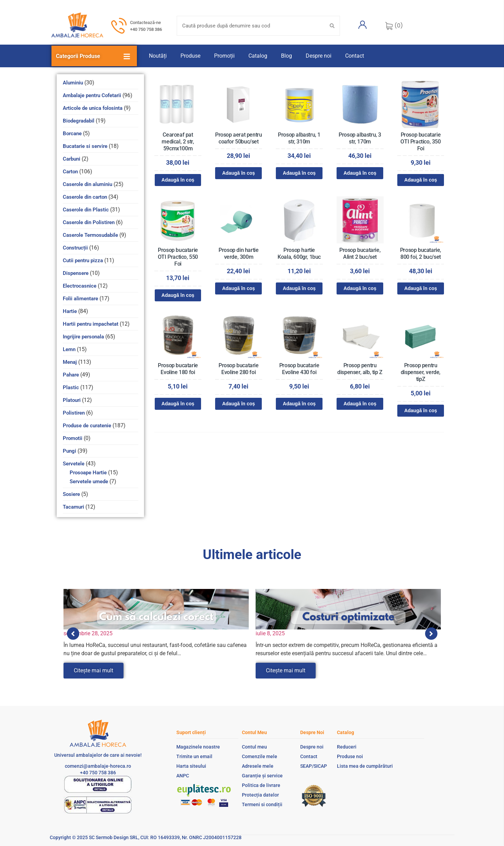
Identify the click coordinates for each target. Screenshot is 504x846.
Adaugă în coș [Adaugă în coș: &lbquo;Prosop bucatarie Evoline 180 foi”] (178, 404)
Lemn (69, 349)
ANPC (183, 776)
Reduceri (347, 747)
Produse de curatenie (87, 426)
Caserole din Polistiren (89, 222)
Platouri (72, 400)
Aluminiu (73, 83)
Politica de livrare (261, 785)
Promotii (73, 438)
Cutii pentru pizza (83, 260)
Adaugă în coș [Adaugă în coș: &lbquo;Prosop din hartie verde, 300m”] (238, 288)
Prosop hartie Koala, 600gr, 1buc (299, 253)
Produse (190, 56)
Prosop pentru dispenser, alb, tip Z (360, 369)
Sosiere (71, 494)
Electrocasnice (80, 286)
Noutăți (158, 56)
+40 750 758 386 (146, 29)
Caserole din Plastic (86, 210)
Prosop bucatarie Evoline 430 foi (299, 369)
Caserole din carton (85, 197)
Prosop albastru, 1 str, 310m (299, 138)
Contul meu (254, 747)
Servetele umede (89, 482)
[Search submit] (332, 26)
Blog (286, 56)
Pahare (71, 375)
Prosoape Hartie (88, 473)
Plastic (71, 387)
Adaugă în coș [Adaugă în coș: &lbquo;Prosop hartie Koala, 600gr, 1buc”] (299, 288)
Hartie (70, 311)
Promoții (224, 56)
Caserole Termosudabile (90, 235)
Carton (70, 172)
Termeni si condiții (262, 804)
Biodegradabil (79, 121)
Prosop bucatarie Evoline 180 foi (178, 369)
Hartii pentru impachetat (91, 324)
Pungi (69, 451)
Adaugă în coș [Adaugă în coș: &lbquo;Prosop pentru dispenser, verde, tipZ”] (421, 410)
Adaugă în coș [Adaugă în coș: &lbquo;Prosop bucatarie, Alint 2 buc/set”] (360, 288)
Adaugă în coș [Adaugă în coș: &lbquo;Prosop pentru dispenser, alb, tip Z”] (360, 404)
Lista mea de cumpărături (365, 766)
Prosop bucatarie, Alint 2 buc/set (360, 253)
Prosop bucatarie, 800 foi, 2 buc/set (421, 253)
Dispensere (76, 273)
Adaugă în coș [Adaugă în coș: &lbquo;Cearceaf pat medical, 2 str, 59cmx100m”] (178, 180)
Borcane (72, 134)
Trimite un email (194, 756)
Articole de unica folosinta (93, 108)
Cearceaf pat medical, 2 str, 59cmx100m (178, 142)
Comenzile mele (260, 756)
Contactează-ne (145, 22)
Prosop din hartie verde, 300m (238, 253)
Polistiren (74, 413)
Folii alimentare (80, 299)
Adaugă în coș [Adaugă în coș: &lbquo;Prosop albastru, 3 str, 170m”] (360, 173)
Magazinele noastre (198, 747)
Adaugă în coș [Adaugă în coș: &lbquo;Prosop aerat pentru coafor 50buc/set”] (238, 173)
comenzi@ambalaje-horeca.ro (98, 766)
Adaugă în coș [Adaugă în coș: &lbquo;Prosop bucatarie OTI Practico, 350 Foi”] (421, 180)
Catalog (258, 56)
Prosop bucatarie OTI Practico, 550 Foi (178, 257)
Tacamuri (73, 507)
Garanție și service (262, 776)
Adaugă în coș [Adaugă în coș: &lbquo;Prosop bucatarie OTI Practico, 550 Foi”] (178, 295)
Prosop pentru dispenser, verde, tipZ (421, 372)
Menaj (70, 362)
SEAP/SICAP (314, 766)
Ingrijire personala (83, 337)
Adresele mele (258, 766)
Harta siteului (191, 766)
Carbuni (72, 159)
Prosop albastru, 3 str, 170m (360, 138)
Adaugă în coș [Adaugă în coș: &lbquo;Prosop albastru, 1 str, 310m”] (299, 173)
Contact (355, 56)
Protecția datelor (260, 795)
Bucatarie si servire (85, 146)
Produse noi (350, 756)
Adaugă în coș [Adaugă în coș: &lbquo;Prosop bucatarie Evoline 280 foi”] (238, 404)
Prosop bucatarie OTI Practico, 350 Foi (420, 142)
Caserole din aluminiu (87, 184)
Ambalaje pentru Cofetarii (92, 95)
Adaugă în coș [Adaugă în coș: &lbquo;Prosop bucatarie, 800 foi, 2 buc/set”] (421, 288)
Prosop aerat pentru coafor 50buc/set (238, 138)
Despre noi (319, 56)
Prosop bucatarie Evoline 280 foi (239, 369)
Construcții (75, 248)
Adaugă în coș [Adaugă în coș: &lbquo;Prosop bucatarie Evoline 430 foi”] (299, 404)
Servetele (74, 464)
